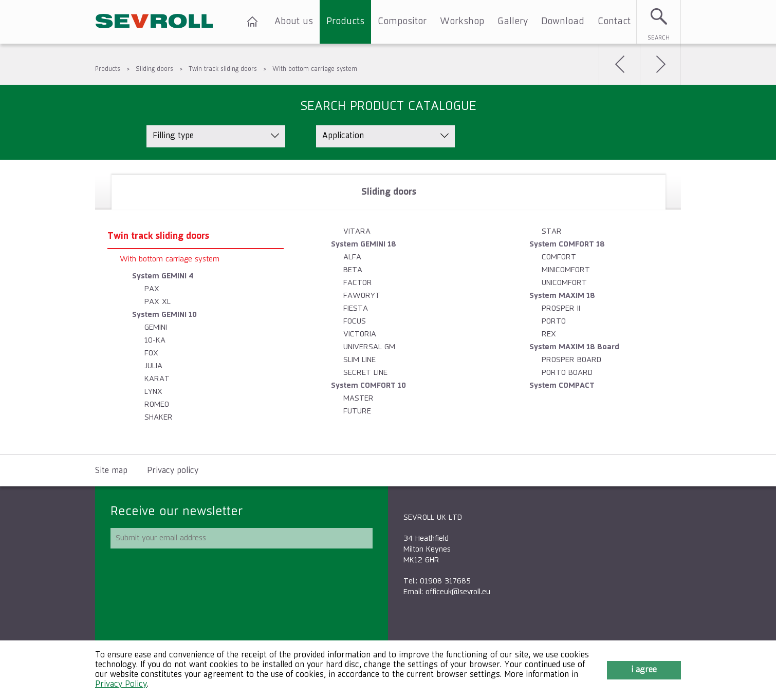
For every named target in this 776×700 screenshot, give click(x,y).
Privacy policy (173, 471)
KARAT (157, 379)
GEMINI (156, 327)
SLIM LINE (359, 360)
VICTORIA (360, 334)
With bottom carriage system (315, 69)
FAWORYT (362, 296)
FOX (151, 353)
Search (659, 38)
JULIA (153, 366)
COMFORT (559, 257)
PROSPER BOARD (571, 360)
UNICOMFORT (564, 283)
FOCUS (355, 321)
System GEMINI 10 (164, 315)
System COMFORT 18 (567, 244)
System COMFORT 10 (368, 385)
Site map (111, 471)
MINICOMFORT (566, 270)
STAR (552, 231)
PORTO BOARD (567, 373)
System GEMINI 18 (364, 244)
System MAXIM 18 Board (574, 347)
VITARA (357, 231)
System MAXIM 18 (562, 296)
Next (660, 64)
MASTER (358, 398)
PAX (152, 289)
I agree (644, 670)
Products (345, 22)
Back (619, 64)
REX (549, 334)
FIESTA (356, 308)
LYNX (153, 392)
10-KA (155, 340)
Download (563, 22)
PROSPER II (561, 308)
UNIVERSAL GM (369, 347)
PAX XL (158, 302)
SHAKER (159, 417)
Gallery (513, 22)
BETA (353, 270)
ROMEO (157, 404)
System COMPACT (562, 385)
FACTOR (358, 283)
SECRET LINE (365, 373)
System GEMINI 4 (163, 276)
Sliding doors (154, 69)
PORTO (554, 321)
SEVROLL (154, 22)
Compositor (402, 22)
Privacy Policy (121, 685)
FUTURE (357, 411)
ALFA (352, 257)
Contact (614, 22)
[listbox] (216, 136)
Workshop (462, 22)
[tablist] (388, 307)
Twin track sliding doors (223, 69)
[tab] (389, 192)
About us (294, 22)
